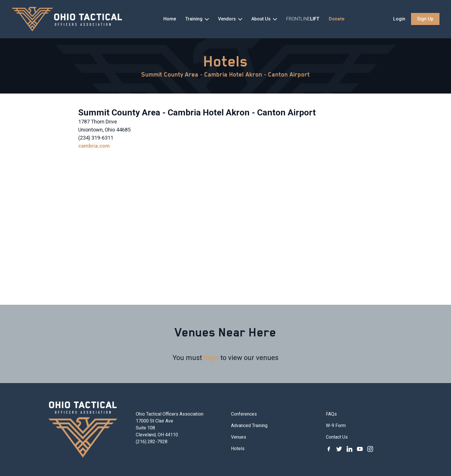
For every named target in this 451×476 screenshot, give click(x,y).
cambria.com (94, 146)
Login (399, 19)
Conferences (244, 414)
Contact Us (337, 437)
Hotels (226, 61)
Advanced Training (249, 425)
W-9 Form (336, 425)
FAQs (331, 414)
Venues (239, 437)
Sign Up (425, 19)
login (211, 358)
